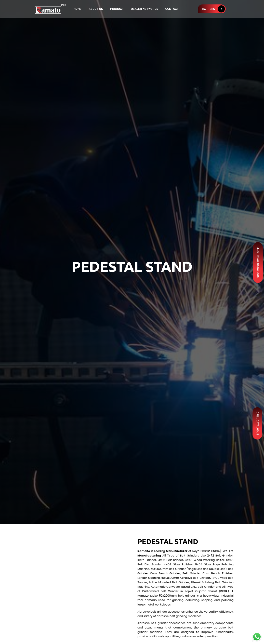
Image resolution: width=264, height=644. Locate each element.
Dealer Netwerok (145, 9)
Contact (172, 9)
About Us (96, 9)
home (78, 9)
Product (117, 9)
